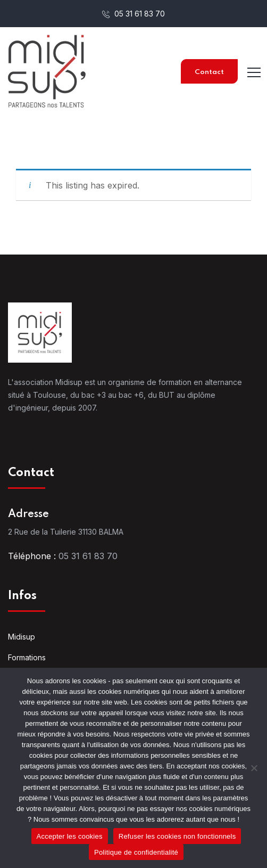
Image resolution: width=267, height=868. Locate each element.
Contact (209, 72)
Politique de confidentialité (136, 852)
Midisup (22, 637)
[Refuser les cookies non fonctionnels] (254, 768)
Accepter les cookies (70, 836)
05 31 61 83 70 (133, 14)
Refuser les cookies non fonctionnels (177, 836)
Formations (27, 657)
